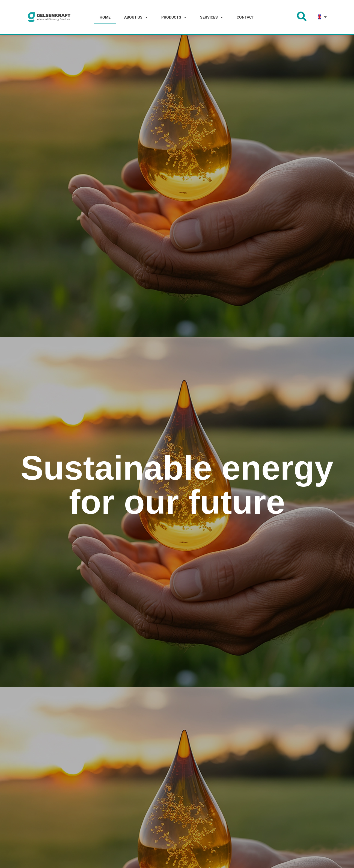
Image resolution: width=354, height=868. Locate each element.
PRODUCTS (174, 17)
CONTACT (245, 17)
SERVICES (212, 17)
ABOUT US (136, 17)
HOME (105, 17)
